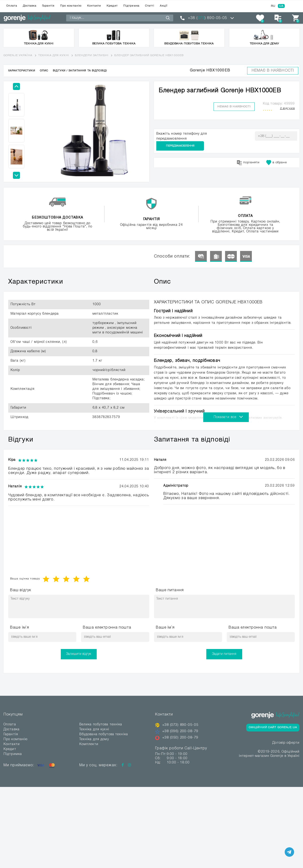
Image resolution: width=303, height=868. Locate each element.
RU (273, 6)
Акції (164, 6)
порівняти (248, 153)
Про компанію (71, 6)
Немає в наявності (273, 71)
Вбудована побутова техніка (104, 734)
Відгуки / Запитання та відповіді (80, 71)
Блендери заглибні (92, 55)
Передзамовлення (276, 136)
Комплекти (89, 744)
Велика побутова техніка (101, 725)
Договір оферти (286, 743)
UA (281, 6)
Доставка (30, 6)
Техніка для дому (94, 739)
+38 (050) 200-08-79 (182, 738)
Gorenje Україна (18, 55)
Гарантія (48, 6)
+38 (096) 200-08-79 (182, 731)
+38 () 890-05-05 (207, 18)
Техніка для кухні (54, 55)
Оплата (12, 6)
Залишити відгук (79, 654)
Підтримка (131, 6)
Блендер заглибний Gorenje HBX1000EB (149, 55)
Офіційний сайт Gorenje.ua (273, 728)
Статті (150, 6)
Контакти (94, 6)
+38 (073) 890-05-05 (182, 725)
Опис (44, 71)
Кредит (112, 6)
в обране (276, 153)
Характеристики (22, 71)
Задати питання (224, 654)
